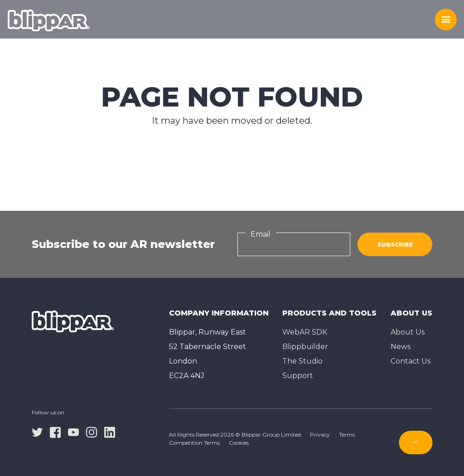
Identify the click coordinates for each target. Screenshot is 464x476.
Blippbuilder (305, 347)
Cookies (239, 443)
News (401, 347)
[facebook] (55, 432)
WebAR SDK (305, 332)
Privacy (320, 435)
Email (261, 234)
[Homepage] (49, 19)
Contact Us (411, 361)
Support (298, 376)
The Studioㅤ (302, 361)
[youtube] (73, 432)
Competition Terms (194, 443)
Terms (347, 435)
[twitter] (37, 432)
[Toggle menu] (446, 19)
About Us (408, 332)
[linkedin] (110, 432)
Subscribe (395, 245)
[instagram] (92, 432)
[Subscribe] (416, 442)
